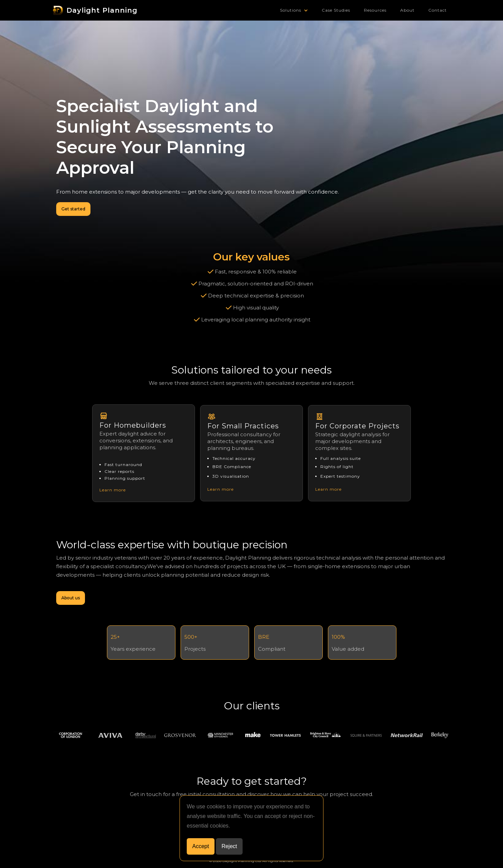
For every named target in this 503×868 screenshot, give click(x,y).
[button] (294, 10)
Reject (229, 846)
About (407, 10)
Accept (201, 846)
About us (71, 598)
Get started (73, 209)
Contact (438, 10)
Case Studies (336, 10)
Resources (375, 10)
